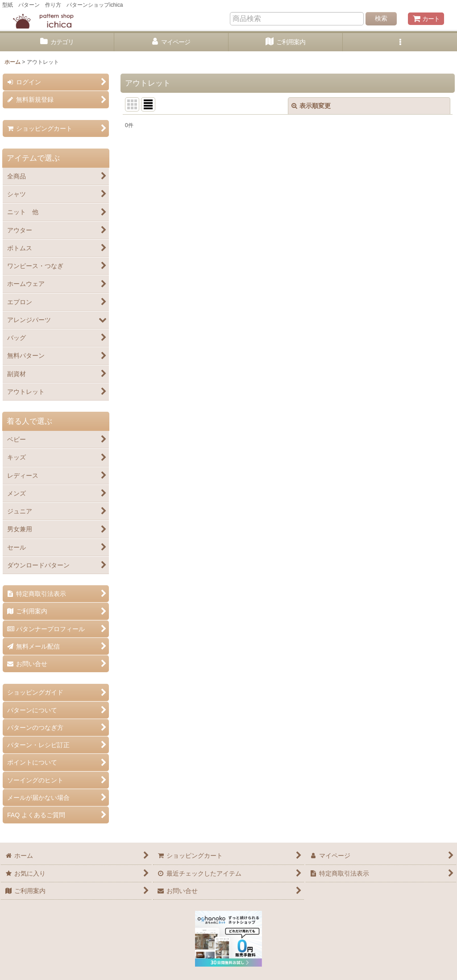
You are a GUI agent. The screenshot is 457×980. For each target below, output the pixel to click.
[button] (400, 42)
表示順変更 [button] (311, 106)
